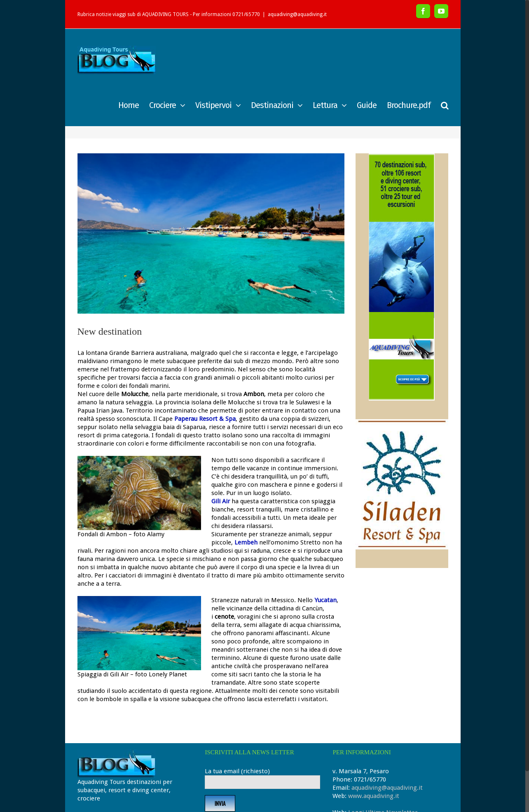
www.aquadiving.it (374, 796)
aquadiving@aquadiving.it (297, 14)
